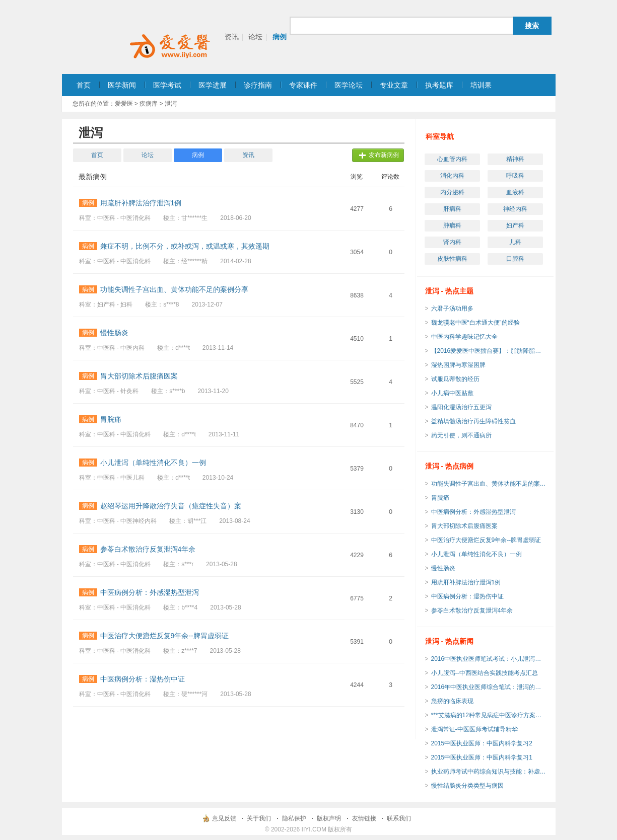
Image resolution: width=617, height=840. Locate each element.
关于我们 (259, 818)
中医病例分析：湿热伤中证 (467, 596)
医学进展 (213, 85)
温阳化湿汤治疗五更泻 (461, 407)
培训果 (481, 85)
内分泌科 (452, 192)
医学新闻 (122, 85)
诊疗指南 (258, 85)
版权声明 (329, 818)
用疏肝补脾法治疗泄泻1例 (466, 582)
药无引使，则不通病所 (461, 435)
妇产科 (515, 225)
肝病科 (452, 209)
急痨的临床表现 (452, 701)
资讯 (232, 37)
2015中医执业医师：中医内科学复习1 (482, 757)
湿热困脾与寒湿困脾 (458, 365)
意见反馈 (224, 818)
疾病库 (149, 104)
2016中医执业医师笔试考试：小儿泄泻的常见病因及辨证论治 (489, 659)
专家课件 (303, 85)
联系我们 (399, 818)
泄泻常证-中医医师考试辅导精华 (474, 729)
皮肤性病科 (452, 259)
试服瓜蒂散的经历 (455, 379)
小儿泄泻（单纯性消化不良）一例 (476, 554)
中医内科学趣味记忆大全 (464, 337)
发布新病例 (384, 155)
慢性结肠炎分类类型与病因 (467, 786)
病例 (280, 37)
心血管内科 (452, 159)
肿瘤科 (452, 225)
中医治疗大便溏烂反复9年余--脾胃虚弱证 (486, 540)
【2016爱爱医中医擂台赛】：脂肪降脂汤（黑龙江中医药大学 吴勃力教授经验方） (489, 351)
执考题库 (439, 85)
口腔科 (515, 259)
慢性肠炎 (443, 568)
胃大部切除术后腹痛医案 (464, 526)
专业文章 (394, 85)
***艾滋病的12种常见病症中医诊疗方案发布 (489, 715)
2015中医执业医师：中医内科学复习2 (482, 743)
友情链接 (364, 818)
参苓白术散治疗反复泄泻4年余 (472, 610)
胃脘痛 (440, 498)
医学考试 (167, 85)
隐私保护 (294, 818)
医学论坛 (349, 85)
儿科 (515, 242)
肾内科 (452, 242)
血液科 (515, 192)
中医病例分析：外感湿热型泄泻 (473, 512)
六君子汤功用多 (452, 309)
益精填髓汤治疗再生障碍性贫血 (473, 421)
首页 (84, 85)
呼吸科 (515, 176)
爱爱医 (124, 104)
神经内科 (515, 209)
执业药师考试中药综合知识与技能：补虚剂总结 (489, 772)
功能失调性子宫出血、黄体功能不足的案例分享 (489, 484)
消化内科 (452, 176)
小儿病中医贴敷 (452, 393)
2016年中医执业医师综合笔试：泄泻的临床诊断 (489, 687)
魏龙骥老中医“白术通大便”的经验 (475, 323)
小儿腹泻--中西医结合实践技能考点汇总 (485, 673)
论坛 (255, 37)
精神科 (515, 159)
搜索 (532, 26)
